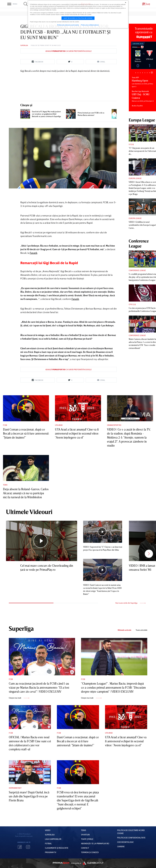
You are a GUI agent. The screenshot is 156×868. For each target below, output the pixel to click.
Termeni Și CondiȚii (90, 852)
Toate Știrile (87, 839)
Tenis (5, 485)
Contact (85, 848)
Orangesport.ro (114, 425)
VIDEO (48, 830)
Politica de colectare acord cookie (68, 25)
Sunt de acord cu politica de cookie (78, 18)
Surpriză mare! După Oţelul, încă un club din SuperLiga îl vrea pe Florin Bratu (29, 796)
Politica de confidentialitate (90, 25)
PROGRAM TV (51, 852)
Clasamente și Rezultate (57, 848)
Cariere (121, 846)
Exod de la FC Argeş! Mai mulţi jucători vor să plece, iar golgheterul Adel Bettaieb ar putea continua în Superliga (46, 114)
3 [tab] (140, 73)
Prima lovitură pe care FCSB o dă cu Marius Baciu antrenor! (91, 114)
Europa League (135, 178)
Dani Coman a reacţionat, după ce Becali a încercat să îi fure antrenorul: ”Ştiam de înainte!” (26, 433)
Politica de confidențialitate (131, 838)
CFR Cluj (132, 304)
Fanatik (34, 253)
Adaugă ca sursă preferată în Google (69, 51)
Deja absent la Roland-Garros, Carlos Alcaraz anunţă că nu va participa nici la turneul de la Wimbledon (26, 493)
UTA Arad (59, 425)
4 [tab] (143, 73)
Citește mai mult (19, 698)
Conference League (137, 270)
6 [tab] (147, 73)
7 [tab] (150, 73)
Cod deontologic (125, 842)
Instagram (28, 847)
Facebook (20, 847)
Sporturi (85, 835)
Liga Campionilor (53, 839)
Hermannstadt (15, 788)
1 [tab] (136, 73)
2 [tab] (138, 73)
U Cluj (131, 144)
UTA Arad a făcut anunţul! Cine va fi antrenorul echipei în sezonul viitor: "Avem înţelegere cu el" (77, 433)
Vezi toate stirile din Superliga (130, 603)
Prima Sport (45, 45)
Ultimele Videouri (29, 512)
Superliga (24, 45)
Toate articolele (142, 630)
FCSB (5, 425)
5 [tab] (145, 73)
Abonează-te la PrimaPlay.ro (95, 843)
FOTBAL (48, 843)
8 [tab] (152, 73)
